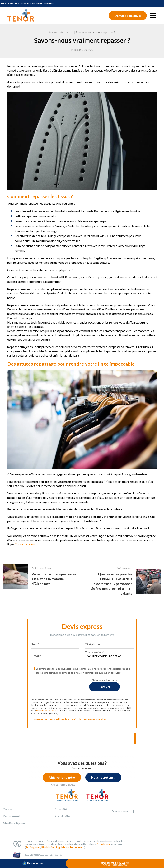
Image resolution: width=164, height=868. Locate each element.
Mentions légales (14, 826)
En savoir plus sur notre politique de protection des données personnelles (65, 722)
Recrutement (11, 819)
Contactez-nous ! (23, 544)
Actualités (67, 32)
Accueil (54, 32)
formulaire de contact (44, 714)
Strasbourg (104, 847)
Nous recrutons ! (106, 780)
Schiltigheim (33, 850)
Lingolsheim (62, 850)
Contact (8, 812)
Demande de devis (128, 15)
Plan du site (62, 819)
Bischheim (48, 850)
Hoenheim (76, 850)
